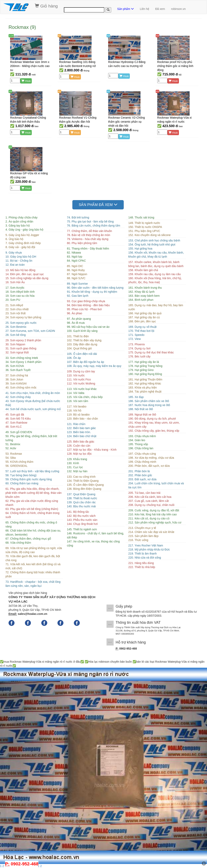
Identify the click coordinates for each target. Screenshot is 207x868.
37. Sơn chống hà (17, 375)
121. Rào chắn (76, 424)
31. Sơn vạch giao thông (21, 348)
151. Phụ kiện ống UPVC (144, 231)
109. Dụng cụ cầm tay (81, 371)
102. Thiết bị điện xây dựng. (84, 340)
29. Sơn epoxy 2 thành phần (23, 340)
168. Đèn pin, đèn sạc (142, 321)
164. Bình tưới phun (141, 300)
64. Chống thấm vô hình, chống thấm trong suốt (32, 515)
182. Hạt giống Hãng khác (145, 383)
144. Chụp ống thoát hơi (82, 524)
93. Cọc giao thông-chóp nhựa (86, 301)
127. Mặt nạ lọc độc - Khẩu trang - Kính (92, 450)
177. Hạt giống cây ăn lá (144, 362)
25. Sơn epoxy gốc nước (21, 323)
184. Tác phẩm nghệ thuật (145, 392)
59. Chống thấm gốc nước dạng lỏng (29, 479)
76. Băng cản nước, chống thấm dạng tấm (93, 226)
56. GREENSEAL (16, 466)
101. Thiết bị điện (78, 336)
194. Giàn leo (137, 440)
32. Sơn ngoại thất (17, 352)
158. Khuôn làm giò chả (143, 270)
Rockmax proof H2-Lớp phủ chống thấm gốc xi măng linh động (175, 66)
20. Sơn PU (13, 300)
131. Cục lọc (75, 467)
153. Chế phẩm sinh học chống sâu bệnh (154, 240)
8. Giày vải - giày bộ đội (20, 247)
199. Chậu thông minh (142, 462)
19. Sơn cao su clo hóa (20, 296)
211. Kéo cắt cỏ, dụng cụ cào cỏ (149, 518)
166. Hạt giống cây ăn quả (145, 313)
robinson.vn (178, 9)
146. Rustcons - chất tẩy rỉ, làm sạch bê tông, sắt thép (95, 535)
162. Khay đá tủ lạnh (142, 292)
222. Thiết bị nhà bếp (142, 567)
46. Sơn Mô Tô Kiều (18, 419)
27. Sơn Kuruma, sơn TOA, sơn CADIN (30, 331)
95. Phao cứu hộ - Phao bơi (84, 309)
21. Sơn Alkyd (14, 305)
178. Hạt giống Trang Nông (145, 366)
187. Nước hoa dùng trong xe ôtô (149, 405)
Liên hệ (145, 9)
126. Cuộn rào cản (79, 446)
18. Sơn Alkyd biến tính (20, 292)
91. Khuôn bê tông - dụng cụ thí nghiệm (92, 292)
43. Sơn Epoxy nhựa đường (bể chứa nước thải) (33, 403)
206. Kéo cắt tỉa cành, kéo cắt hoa (150, 497)
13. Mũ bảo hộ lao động (20, 270)
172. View (135, 339)
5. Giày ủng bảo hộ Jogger (22, 235)
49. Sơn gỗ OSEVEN (19, 432)
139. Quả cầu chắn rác (81, 502)
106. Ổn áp (74, 358)
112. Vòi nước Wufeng (81, 383)
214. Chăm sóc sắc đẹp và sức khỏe (151, 532)
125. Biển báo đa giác (81, 442)
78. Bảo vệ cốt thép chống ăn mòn (89, 235)
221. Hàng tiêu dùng (141, 563)
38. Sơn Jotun (14, 379)
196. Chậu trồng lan (141, 448)
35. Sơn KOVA (15, 366)
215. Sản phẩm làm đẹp (143, 536)
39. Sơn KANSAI (16, 383)
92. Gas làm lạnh (78, 296)
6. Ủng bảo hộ (14, 239)
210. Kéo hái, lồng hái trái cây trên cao (153, 514)
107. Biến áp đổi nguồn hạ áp (86, 362)
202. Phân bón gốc (140, 475)
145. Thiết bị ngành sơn (82, 529)
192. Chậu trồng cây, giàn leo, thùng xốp (154, 431)
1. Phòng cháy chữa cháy (21, 217)
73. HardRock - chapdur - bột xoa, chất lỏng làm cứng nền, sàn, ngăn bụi (33, 584)
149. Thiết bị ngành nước (144, 223)
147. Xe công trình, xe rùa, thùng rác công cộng (93, 543)
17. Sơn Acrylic (15, 288)
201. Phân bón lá (139, 471)
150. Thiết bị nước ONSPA (145, 227)
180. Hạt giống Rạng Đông (145, 374)
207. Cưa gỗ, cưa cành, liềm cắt (149, 501)
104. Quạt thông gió (79, 348)
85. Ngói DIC (75, 266)
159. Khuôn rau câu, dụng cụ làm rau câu (155, 274)
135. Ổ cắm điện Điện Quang (85, 485)
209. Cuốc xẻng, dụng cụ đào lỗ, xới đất (154, 510)
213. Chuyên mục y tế (142, 528)
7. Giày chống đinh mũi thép (23, 243)
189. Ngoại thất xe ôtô (142, 415)
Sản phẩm (126, 9)
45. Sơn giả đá (15, 415)
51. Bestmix (13, 444)
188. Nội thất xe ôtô (141, 409)
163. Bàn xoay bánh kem (144, 296)
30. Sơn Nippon (15, 344)
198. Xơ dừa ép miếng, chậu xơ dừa (151, 458)
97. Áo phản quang (79, 319)
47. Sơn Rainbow (16, 423)
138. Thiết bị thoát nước (82, 498)
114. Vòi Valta (76, 393)
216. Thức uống (138, 540)
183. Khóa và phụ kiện (143, 388)
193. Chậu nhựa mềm (142, 436)
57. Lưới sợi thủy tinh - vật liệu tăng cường (32, 471)
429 (157, 36)
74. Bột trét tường (78, 217)
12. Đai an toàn (15, 265)
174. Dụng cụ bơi (139, 348)
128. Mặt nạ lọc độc (79, 454)
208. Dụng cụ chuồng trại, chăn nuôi (151, 505)
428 (108, 36)
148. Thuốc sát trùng (141, 217)
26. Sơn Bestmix (16, 327)
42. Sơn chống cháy (18, 397)
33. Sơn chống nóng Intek (22, 358)
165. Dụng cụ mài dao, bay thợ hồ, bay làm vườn (156, 307)
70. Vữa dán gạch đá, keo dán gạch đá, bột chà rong (33, 558)
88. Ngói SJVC (76, 278)
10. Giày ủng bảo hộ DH (21, 257)
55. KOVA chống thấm (19, 462)
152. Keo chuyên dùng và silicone (149, 235)
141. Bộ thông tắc (78, 512)
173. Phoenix (137, 344)
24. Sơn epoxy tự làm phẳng (23, 317)
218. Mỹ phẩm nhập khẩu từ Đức (149, 549)
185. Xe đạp (136, 397)
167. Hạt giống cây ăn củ (144, 317)
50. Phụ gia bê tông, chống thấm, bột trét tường (31, 438)
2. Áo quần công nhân (19, 221)
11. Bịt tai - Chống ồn (19, 261)
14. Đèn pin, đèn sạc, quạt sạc (25, 274)
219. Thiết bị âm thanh (143, 554)
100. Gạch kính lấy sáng (82, 331)
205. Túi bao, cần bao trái (144, 493)
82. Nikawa (74, 253)
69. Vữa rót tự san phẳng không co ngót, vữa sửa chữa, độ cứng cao (34, 550)
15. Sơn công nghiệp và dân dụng (27, 278)
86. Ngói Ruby (76, 270)
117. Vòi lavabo (77, 406)
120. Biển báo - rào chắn (82, 419)
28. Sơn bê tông (16, 335)
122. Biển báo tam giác (81, 428)
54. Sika (11, 458)
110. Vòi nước (76, 375)
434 (10, 147)
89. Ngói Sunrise (77, 284)
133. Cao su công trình (81, 477)
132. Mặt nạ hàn (77, 471)
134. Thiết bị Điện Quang (83, 481)
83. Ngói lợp (75, 257)
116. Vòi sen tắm (78, 401)
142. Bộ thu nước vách (81, 516)
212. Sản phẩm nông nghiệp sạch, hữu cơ (155, 522)
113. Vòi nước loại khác (82, 389)
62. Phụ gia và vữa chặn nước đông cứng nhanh (32, 503)
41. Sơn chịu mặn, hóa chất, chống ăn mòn (33, 393)
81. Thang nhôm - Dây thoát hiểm (88, 249)
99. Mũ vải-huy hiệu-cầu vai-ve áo (88, 327)
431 (59, 91)
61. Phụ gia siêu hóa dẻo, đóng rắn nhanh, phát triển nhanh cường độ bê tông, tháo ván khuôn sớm (34, 493)
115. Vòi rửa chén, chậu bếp (85, 397)
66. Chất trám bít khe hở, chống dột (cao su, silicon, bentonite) (33, 533)
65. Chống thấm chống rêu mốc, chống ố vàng (31, 524)
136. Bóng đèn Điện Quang (84, 489)
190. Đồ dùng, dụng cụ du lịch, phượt (152, 419)
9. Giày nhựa (14, 253)
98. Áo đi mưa (76, 323)
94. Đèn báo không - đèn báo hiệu (88, 305)
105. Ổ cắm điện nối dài (82, 354)
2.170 (11, 36)
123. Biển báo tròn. (79, 432)
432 (108, 91)
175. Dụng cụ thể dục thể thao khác (151, 352)
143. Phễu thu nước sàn (82, 520)
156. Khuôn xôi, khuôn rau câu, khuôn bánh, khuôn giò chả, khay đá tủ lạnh (156, 255)
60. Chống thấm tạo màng (22, 483)
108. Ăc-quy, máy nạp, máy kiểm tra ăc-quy (94, 366)
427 (59, 36)
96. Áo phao (75, 313)
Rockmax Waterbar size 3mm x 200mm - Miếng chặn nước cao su (30, 66)
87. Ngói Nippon (77, 274)
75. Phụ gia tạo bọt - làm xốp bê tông (90, 221)
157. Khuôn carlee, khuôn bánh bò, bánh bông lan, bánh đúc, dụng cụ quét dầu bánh (156, 264)
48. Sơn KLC (14, 427)
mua (26, 81)
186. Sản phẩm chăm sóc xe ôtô (149, 401)
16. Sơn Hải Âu (15, 282)
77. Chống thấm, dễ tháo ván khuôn (89, 231)
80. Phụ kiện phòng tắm (82, 243)
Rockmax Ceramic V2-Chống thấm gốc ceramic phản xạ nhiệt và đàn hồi (127, 122)
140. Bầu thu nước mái (81, 506)
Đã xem (160, 9)
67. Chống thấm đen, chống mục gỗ (28, 539)
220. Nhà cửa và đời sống (145, 558)
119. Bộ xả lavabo (78, 415)
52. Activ (11, 448)
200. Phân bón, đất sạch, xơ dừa (149, 466)
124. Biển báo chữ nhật (82, 436)
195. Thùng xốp (138, 444)
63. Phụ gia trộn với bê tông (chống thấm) (32, 509)
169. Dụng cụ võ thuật (143, 327)
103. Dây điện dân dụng (82, 344)
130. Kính (73, 463)
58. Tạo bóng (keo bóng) (21, 475)
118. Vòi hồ (74, 410)
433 (157, 91)
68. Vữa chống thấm (18, 543)
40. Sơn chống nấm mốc (21, 388)
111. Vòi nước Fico (79, 379)
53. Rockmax (14, 454)
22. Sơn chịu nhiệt (17, 309)
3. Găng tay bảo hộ (18, 226)
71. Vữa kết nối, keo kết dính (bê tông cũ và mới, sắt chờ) (33, 566)
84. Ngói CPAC (76, 261)
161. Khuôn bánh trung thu (145, 288)
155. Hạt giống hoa (140, 249)
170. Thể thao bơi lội (141, 331)
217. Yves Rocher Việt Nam (146, 545)
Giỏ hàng (46, 6)
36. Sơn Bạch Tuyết (18, 370)
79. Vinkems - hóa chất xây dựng (88, 239)
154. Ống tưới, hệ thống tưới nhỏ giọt (152, 244)
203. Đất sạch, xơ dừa (142, 479)
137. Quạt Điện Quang (81, 494)
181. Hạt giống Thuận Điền (145, 379)
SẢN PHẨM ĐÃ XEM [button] (98, 205)
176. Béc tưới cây (139, 356)
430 (10, 91)
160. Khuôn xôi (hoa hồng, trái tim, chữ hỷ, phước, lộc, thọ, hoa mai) (155, 280)
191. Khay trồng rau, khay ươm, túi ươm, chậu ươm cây (154, 425)
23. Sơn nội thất (16, 313)
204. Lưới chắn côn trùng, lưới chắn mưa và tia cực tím (156, 485)
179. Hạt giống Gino (141, 370)
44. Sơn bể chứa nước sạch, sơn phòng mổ (33, 409)
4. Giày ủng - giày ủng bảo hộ (24, 230)
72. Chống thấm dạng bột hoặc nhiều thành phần (33, 574)
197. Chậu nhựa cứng (142, 454)
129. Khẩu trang (77, 459)
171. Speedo (136, 335)
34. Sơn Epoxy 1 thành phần (23, 362)
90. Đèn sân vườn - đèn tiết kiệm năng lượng (95, 288)
